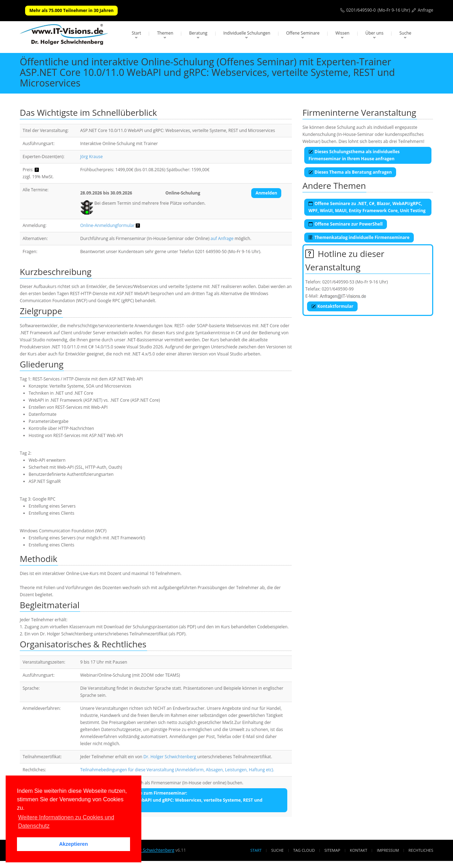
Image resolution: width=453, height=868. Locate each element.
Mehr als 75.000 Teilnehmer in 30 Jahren (71, 10)
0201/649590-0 (361, 10)
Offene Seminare (303, 33)
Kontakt (358, 850)
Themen (165, 33)
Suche (405, 33)
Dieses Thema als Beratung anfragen (350, 172)
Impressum (388, 850)
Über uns (374, 33)
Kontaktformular (332, 306)
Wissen (342, 33)
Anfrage (425, 10)
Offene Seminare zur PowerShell (346, 224)
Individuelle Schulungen (247, 33)
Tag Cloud (304, 850)
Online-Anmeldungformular (107, 225)
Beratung (198, 33)
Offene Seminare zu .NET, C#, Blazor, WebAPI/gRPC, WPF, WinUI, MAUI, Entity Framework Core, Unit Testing (367, 207)
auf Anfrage (222, 238)
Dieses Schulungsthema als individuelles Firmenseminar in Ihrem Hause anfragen (354, 155)
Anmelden (266, 193)
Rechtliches (421, 850)
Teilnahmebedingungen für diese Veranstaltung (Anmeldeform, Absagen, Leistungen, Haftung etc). (177, 770)
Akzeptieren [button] (73, 844)
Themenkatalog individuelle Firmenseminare (359, 237)
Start (137, 33)
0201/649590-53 (338, 282)
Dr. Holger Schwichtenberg (170, 757)
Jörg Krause (92, 157)
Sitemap (332, 850)
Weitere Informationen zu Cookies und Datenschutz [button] (66, 822)
